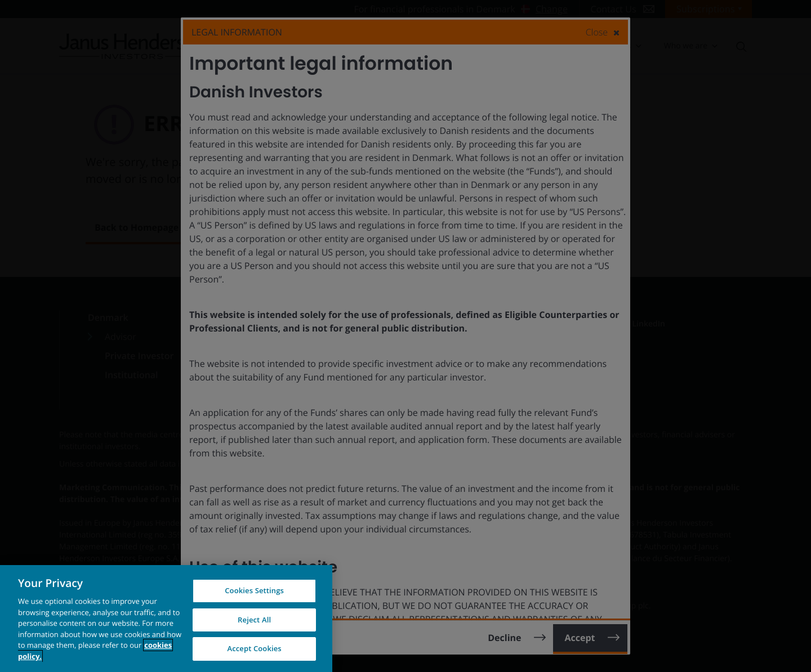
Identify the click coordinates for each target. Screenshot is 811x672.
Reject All (254, 620)
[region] (166, 619)
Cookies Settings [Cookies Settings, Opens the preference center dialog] (254, 590)
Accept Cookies (254, 648)
